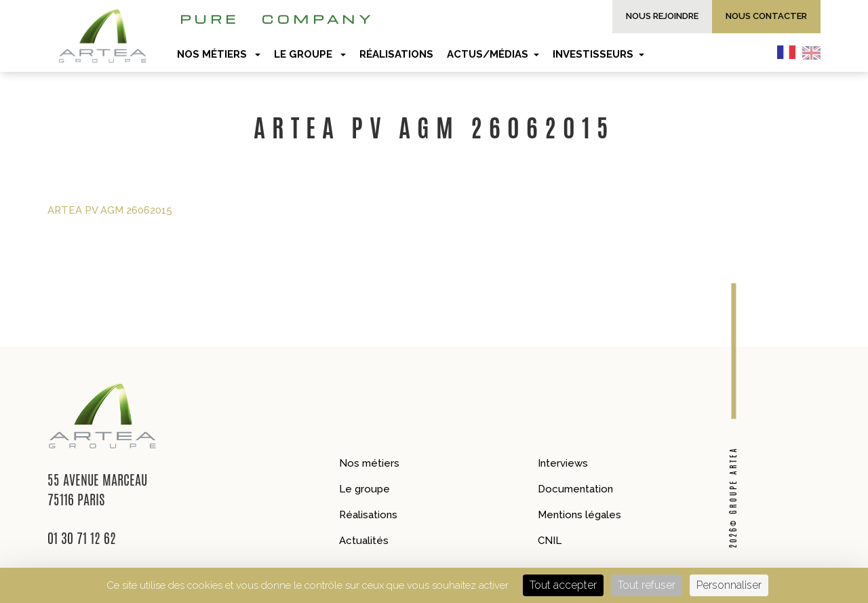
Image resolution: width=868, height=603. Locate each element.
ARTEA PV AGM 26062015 (110, 210)
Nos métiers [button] (219, 54)
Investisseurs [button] (598, 54)
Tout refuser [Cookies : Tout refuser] (647, 585)
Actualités (364, 541)
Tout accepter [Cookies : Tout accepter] (563, 585)
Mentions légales (579, 515)
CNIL (550, 541)
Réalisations (368, 515)
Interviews (563, 463)
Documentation (575, 489)
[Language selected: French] (802, 52)
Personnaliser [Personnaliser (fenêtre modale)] (729, 585)
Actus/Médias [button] (493, 54)
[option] (815, 52)
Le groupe (364, 489)
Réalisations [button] (396, 54)
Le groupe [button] (310, 54)
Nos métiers (369, 463)
